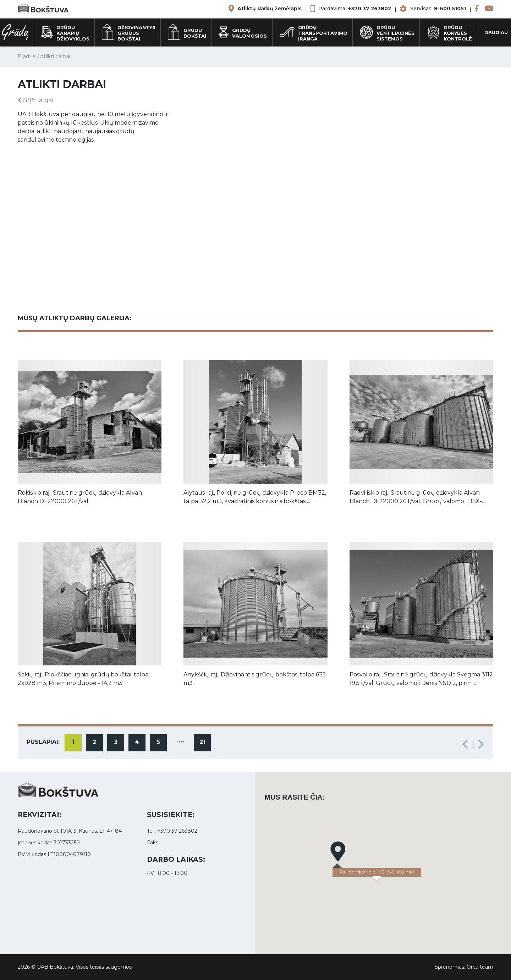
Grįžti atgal (36, 100)
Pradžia (27, 56)
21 (202, 742)
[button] (338, 851)
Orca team (480, 967)
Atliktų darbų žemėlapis (270, 9)
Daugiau (496, 32)
